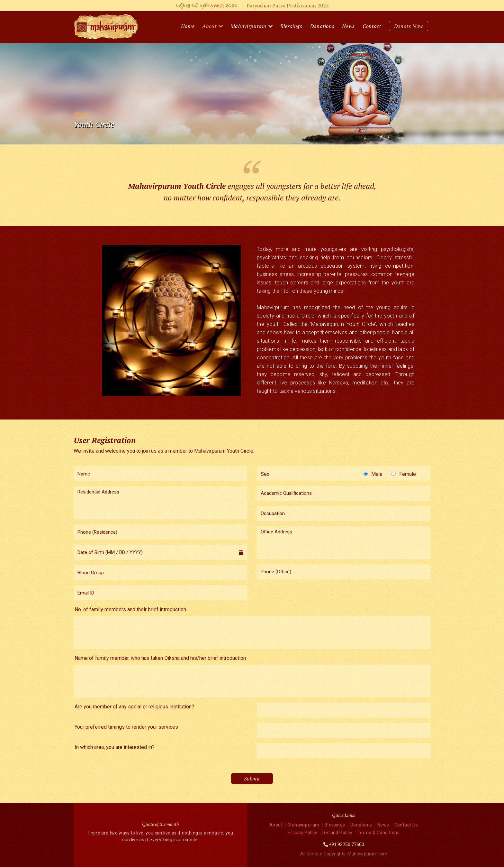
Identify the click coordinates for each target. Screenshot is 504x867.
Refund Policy (337, 833)
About (209, 26)
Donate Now (409, 26)
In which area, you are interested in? (115, 747)
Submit (252, 779)
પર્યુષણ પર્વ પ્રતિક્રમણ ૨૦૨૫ (252, 5)
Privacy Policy (302, 833)
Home (188, 26)
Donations (322, 26)
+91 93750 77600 (346, 844)
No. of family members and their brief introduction (130, 609)
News (348, 26)
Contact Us (406, 825)
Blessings (291, 26)
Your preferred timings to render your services (126, 727)
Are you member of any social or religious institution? (134, 707)
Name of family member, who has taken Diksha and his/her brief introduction (160, 658)
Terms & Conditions (378, 833)
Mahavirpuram (248, 26)
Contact (372, 26)
